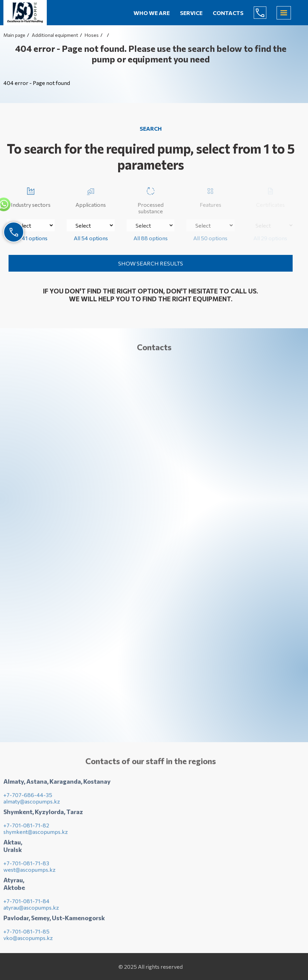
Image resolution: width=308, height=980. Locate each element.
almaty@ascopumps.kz (32, 803)
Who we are (152, 13)
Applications (91, 196)
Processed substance (151, 199)
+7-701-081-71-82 (26, 827)
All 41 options (31, 238)
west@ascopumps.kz (30, 871)
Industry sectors (31, 196)
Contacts (228, 13)
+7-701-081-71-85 (26, 933)
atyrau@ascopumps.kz (31, 909)
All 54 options (91, 238)
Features (211, 196)
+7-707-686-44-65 (265, 13)
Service (191, 13)
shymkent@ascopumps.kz (36, 833)
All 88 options (151, 238)
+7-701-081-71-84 (26, 903)
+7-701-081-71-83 (26, 865)
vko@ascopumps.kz (28, 940)
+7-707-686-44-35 (28, 797)
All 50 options (210, 238)
